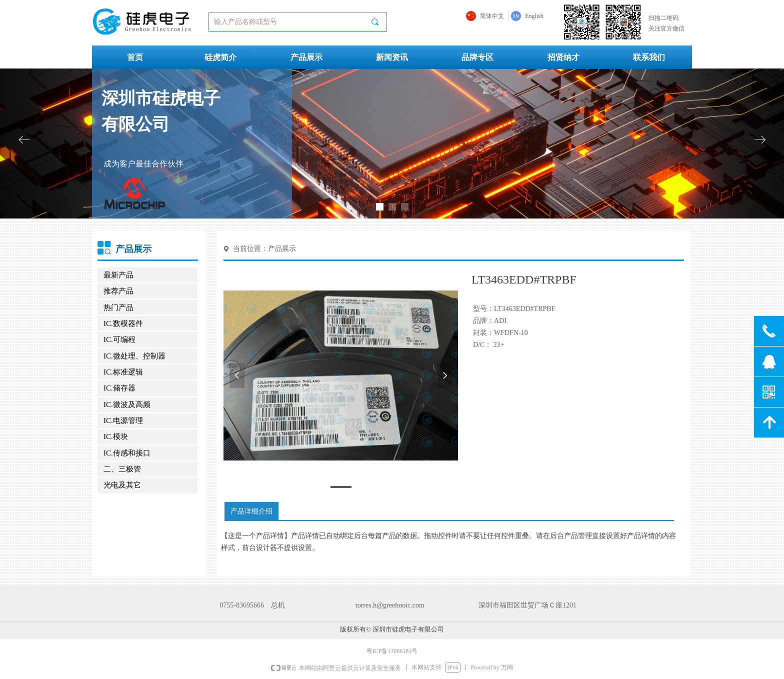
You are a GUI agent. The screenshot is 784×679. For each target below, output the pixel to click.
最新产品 (118, 275)
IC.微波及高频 (127, 404)
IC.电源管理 (123, 420)
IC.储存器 (119, 388)
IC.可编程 (119, 339)
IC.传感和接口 (127, 453)
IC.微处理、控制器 (134, 356)
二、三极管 (122, 469)
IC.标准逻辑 (123, 372)
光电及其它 (122, 485)
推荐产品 (118, 291)
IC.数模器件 (123, 323)
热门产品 (118, 307)
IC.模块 (116, 436)
